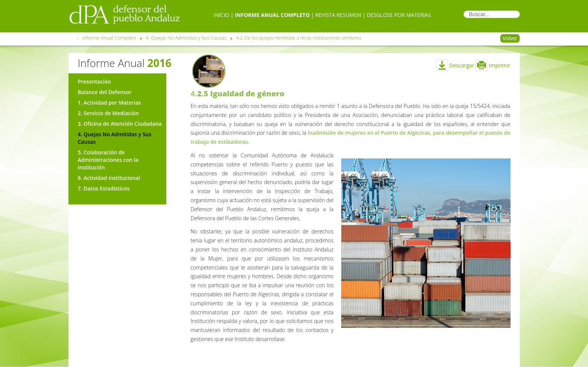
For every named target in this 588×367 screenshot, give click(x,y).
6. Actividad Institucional (109, 178)
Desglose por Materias (399, 15)
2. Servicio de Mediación (108, 113)
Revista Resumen (338, 15)
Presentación (94, 81)
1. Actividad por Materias (109, 103)
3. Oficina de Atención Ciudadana (120, 124)
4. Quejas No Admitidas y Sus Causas (115, 138)
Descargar (455, 65)
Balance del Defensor (105, 92)
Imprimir (493, 65)
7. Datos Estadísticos (104, 188)
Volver (510, 38)
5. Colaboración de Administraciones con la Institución (108, 160)
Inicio (221, 15)
